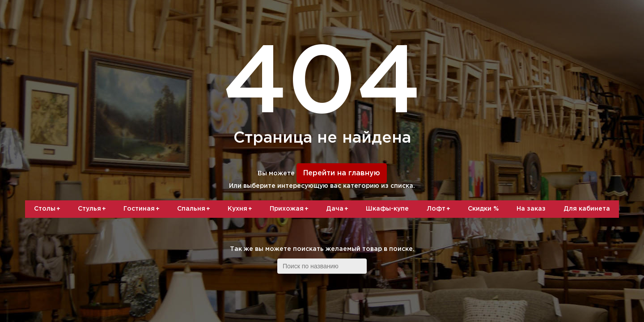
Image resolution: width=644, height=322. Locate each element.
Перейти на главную (342, 173)
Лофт (440, 209)
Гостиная (143, 209)
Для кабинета (587, 209)
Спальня (195, 209)
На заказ (531, 209)
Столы (49, 209)
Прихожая (291, 209)
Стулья (93, 209)
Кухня (241, 209)
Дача (339, 209)
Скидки (483, 209)
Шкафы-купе (387, 209)
